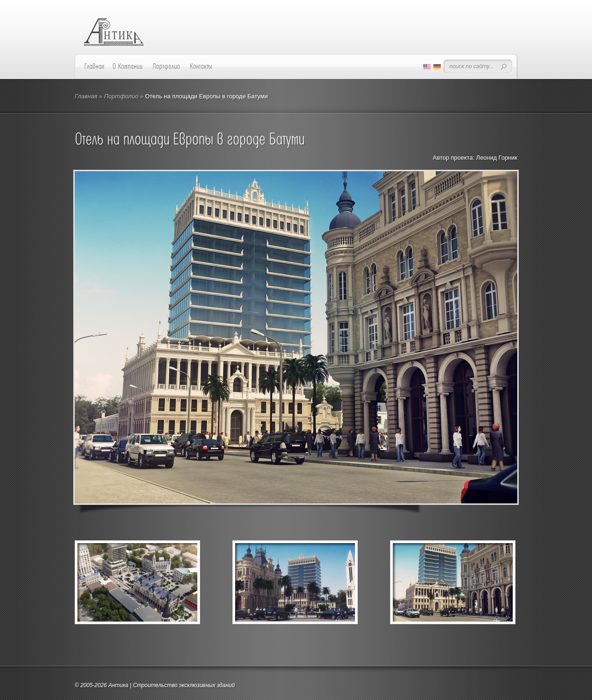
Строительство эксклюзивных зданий (184, 685)
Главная (86, 96)
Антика (118, 685)
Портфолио (121, 96)
